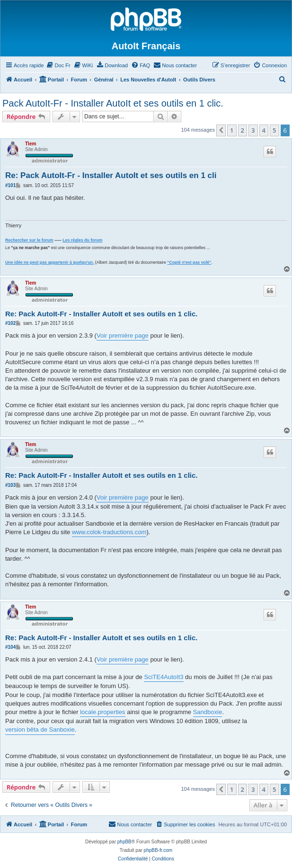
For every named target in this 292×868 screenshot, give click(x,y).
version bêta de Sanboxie (40, 729)
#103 (10, 485)
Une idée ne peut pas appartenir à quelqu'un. (49, 262)
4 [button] (264, 130)
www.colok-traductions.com (109, 532)
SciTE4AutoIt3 (164, 677)
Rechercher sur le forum (29, 240)
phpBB (124, 842)
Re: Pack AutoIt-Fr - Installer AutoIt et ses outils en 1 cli (111, 175)
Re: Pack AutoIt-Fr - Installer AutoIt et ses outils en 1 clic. (101, 314)
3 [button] (253, 130)
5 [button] (274, 130)
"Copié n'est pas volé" (189, 262)
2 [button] (243, 130)
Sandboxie (208, 712)
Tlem (31, 144)
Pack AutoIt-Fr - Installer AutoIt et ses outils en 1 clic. (113, 103)
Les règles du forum (82, 240)
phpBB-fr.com (158, 850)
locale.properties (102, 712)
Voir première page (123, 336)
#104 (10, 647)
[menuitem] (58, 65)
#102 (10, 323)
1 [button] (232, 130)
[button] (221, 130)
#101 (10, 185)
